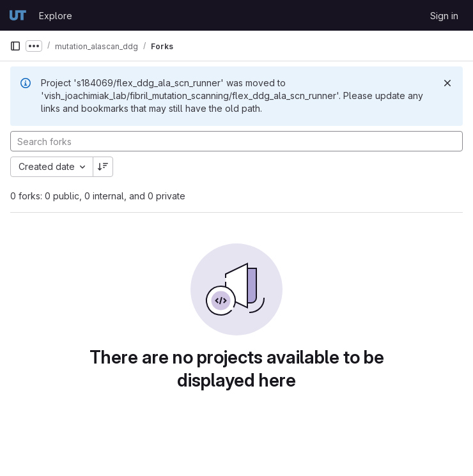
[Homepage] (18, 15)
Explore (56, 16)
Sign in (444, 16)
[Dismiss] (447, 83)
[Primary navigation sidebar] (15, 46)
